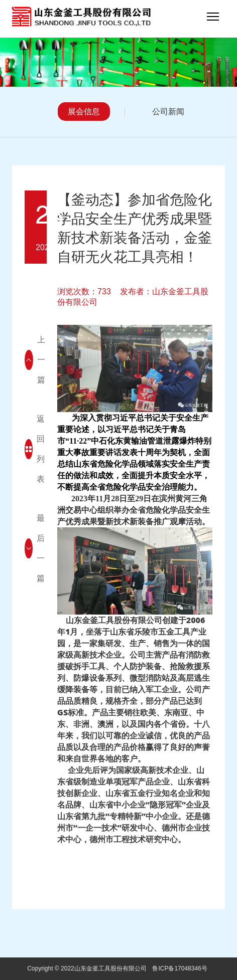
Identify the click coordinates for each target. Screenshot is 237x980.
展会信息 (84, 112)
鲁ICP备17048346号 (180, 968)
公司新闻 (168, 112)
